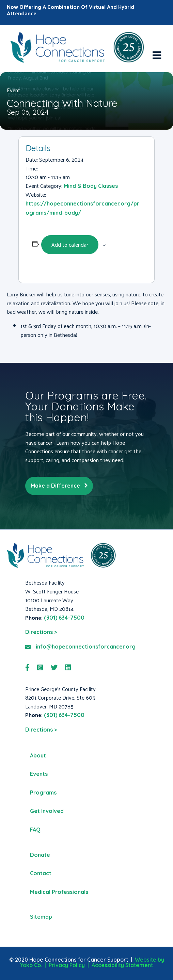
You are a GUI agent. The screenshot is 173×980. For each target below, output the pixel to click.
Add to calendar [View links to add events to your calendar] (70, 244)
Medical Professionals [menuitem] (59, 892)
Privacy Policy (67, 965)
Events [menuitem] (39, 774)
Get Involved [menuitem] (47, 811)
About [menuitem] (38, 755)
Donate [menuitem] (40, 855)
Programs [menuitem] (43, 793)
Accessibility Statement (122, 965)
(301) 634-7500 (64, 618)
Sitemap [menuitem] (41, 917)
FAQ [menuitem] (35, 830)
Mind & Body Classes (91, 186)
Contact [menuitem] (41, 873)
